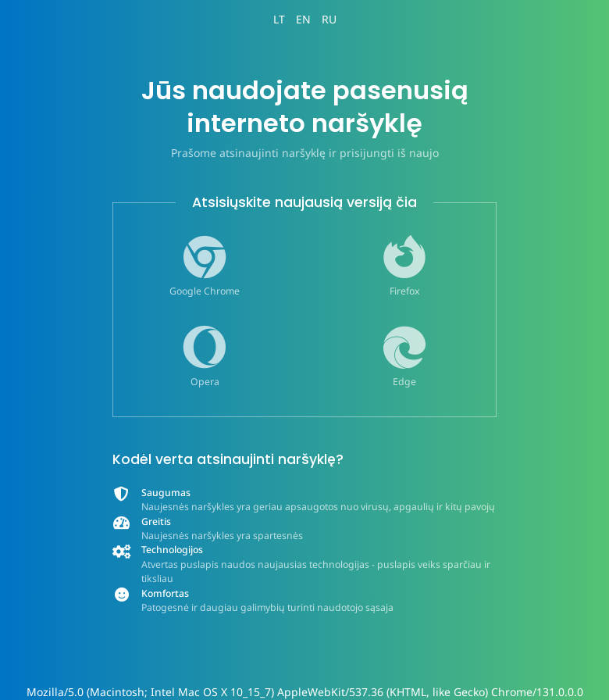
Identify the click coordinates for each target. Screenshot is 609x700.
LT (279, 19)
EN (303, 19)
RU (329, 19)
